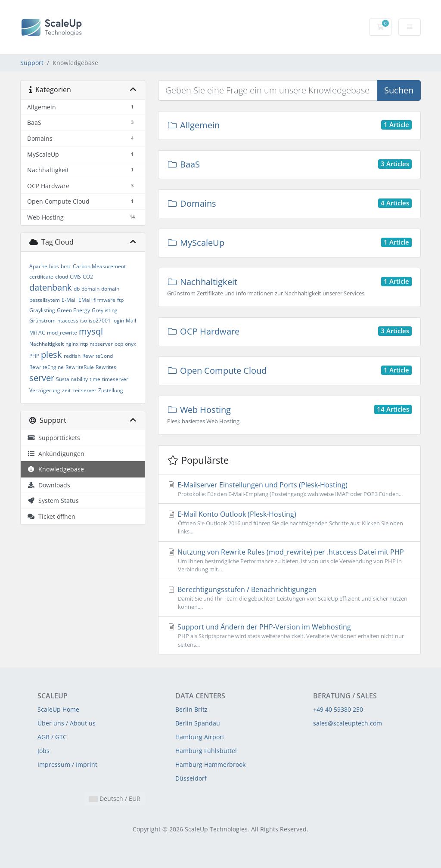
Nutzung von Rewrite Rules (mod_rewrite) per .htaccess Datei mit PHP (289, 560)
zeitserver (84, 390)
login (118, 321)
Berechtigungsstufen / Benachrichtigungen (289, 598)
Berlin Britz (191, 709)
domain (90, 289)
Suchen (399, 90)
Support (32, 63)
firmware (104, 300)
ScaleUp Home (58, 709)
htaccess (68, 321)
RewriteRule (80, 367)
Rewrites (106, 367)
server (42, 378)
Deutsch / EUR (115, 798)
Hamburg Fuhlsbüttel (206, 751)
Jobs (43, 751)
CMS (75, 277)
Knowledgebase (56, 469)
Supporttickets (54, 438)
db (77, 289)
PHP (34, 356)
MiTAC (37, 333)
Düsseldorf (191, 778)
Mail (131, 321)
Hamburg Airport (200, 737)
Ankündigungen (56, 454)
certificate (41, 277)
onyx (130, 344)
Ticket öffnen (51, 516)
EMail (85, 300)
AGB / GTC (52, 737)
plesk (51, 355)
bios (54, 266)
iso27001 (100, 321)
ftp (120, 300)
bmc (66, 266)
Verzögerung (45, 390)
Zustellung (111, 390)
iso (84, 321)
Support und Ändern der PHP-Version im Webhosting (289, 635)
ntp (84, 344)
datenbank (51, 287)
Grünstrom (42, 321)
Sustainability (72, 379)
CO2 (88, 277)
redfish (72, 356)
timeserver (115, 379)
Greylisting (105, 310)
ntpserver (101, 344)
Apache (38, 266)
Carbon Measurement (99, 266)
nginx (72, 344)
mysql (91, 331)
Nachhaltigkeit (47, 344)
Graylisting (42, 310)
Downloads (49, 485)
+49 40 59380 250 (338, 709)
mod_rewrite (62, 333)
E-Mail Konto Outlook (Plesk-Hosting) (289, 522)
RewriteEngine (47, 367)
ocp (119, 344)
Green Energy (73, 310)
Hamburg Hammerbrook (210, 764)
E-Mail (69, 300)
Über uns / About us (67, 723)
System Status (53, 501)
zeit (66, 390)
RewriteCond (98, 356)
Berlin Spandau (198, 723)
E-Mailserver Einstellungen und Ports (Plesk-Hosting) (289, 489)
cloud (62, 277)
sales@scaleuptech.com (348, 723)
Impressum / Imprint (67, 764)
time (95, 379)
